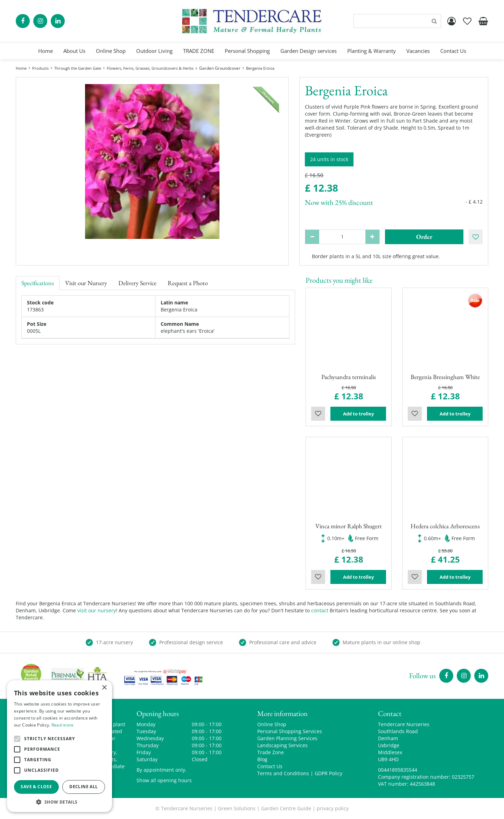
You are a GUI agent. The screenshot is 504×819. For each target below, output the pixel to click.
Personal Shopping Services (290, 731)
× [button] (104, 688)
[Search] (397, 21)
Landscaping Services (282, 745)
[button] (59, 802)
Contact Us (270, 766)
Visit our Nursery (86, 283)
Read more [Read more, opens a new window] (63, 725)
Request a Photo (188, 283)
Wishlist (318, 414)
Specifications (38, 283)
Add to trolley (358, 414)
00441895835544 (398, 770)
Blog (262, 759)
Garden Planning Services (287, 738)
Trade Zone (271, 752)
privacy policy (333, 808)
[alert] (59, 746)
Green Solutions (237, 808)
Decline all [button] (83, 787)
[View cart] (483, 21)
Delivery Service (137, 283)
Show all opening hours (164, 780)
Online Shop (272, 724)
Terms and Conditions (283, 773)
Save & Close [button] (36, 787)
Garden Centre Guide (286, 808)
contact (320, 610)
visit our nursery (97, 610)
